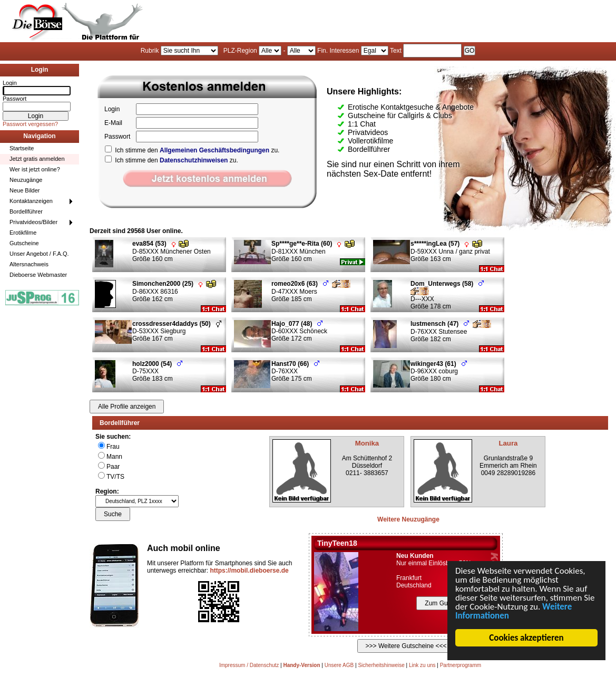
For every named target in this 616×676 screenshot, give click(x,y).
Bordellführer (26, 211)
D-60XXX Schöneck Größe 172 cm (299, 331)
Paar (113, 467)
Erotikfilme (23, 233)
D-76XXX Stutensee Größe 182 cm (451, 331)
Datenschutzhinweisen (194, 160)
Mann (114, 457)
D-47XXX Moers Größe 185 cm (311, 291)
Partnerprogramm (461, 665)
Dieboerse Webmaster (38, 275)
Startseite (22, 148)
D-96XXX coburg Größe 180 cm (439, 371)
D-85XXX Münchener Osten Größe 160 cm (172, 251)
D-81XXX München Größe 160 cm (313, 251)
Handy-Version (301, 665)
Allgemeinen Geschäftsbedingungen (214, 150)
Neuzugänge (26, 180)
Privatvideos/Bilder (33, 222)
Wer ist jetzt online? (35, 169)
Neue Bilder (25, 190)
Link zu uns (422, 665)
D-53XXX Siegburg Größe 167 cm (177, 331)
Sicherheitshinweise (381, 665)
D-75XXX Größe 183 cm (157, 371)
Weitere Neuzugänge (408, 519)
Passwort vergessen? (30, 124)
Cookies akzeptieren (527, 638)
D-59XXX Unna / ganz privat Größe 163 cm (450, 251)
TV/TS (115, 477)
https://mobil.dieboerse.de (249, 571)
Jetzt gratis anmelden (37, 159)
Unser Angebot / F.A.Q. (39, 254)
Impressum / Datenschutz (249, 665)
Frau (113, 447)
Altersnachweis (29, 264)
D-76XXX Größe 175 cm (295, 371)
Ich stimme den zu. (192, 150)
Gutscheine (24, 243)
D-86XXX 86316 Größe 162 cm (174, 291)
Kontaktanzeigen (31, 201)
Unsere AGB (339, 665)
